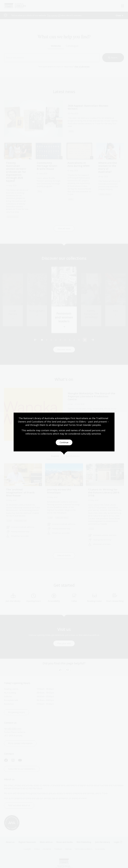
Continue (64, 442)
